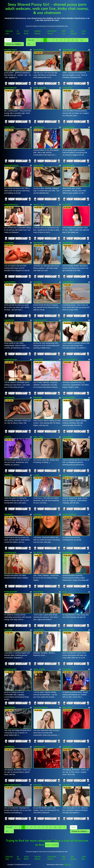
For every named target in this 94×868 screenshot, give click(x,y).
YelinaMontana (68, 165)
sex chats (52, 845)
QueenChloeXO (10, 88)
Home (8, 40)
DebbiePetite (68, 243)
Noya (65, 592)
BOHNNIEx (38, 398)
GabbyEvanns (39, 127)
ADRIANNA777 (68, 282)
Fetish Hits (67, 865)
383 (29, 44)
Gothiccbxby (38, 165)
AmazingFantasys (11, 165)
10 (77, 40)
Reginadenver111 (40, 320)
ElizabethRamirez (11, 205)
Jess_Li (66, 475)
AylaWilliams (9, 747)
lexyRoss (8, 437)
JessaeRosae (39, 630)
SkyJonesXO (39, 243)
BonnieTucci (38, 592)
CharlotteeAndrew (41, 707)
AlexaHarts (9, 514)
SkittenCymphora (69, 50)
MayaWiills (67, 205)
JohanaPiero (67, 437)
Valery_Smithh (39, 669)
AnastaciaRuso (69, 127)
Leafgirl (36, 475)
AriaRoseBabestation (13, 785)
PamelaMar (67, 669)
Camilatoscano (10, 552)
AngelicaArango (11, 359)
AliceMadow (9, 243)
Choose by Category (14, 44)
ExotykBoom (68, 552)
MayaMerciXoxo (11, 50)
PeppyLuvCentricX (70, 359)
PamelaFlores (39, 50)
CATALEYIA (67, 88)
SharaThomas (10, 707)
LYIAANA (66, 785)
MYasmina (37, 785)
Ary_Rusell (38, 552)
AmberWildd (38, 359)
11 (82, 40)
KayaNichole (9, 320)
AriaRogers (67, 747)
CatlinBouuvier (39, 747)
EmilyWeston (10, 398)
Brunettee (66, 320)
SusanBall (8, 630)
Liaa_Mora (8, 475)
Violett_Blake (10, 127)
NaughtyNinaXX (69, 398)
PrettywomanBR (11, 592)
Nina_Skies (67, 707)
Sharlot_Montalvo (69, 514)
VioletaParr (38, 282)
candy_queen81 (40, 88)
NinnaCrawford (68, 630)
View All (31, 40)
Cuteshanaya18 (10, 669)
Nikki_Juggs (38, 437)
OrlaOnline (38, 514)
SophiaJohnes (10, 282)
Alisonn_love (39, 205)
